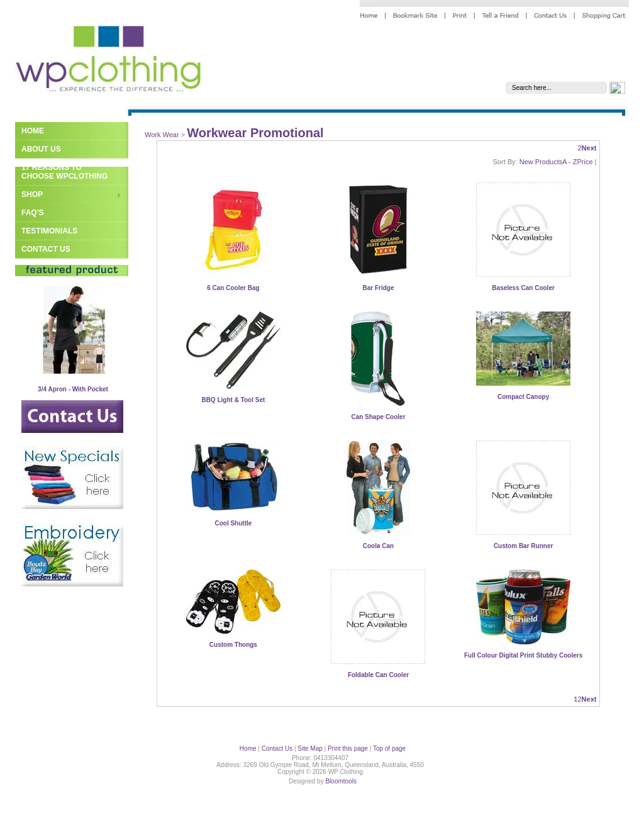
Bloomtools (341, 781)
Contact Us (46, 249)
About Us (41, 149)
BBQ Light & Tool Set (233, 400)
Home (33, 131)
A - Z (569, 162)
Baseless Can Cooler (523, 288)
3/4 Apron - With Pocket (73, 389)
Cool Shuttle (233, 523)
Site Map (310, 749)
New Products (541, 162)
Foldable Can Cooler (378, 675)
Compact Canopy (523, 397)
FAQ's (33, 213)
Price (585, 162)
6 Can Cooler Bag (233, 288)
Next (589, 148)
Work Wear (162, 135)
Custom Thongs (233, 645)
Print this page (348, 749)
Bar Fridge (378, 288)
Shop (32, 194)
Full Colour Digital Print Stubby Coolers (523, 655)
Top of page (389, 749)
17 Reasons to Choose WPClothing (64, 172)
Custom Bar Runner (523, 546)
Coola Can (378, 546)
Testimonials (49, 231)
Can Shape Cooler (378, 417)
